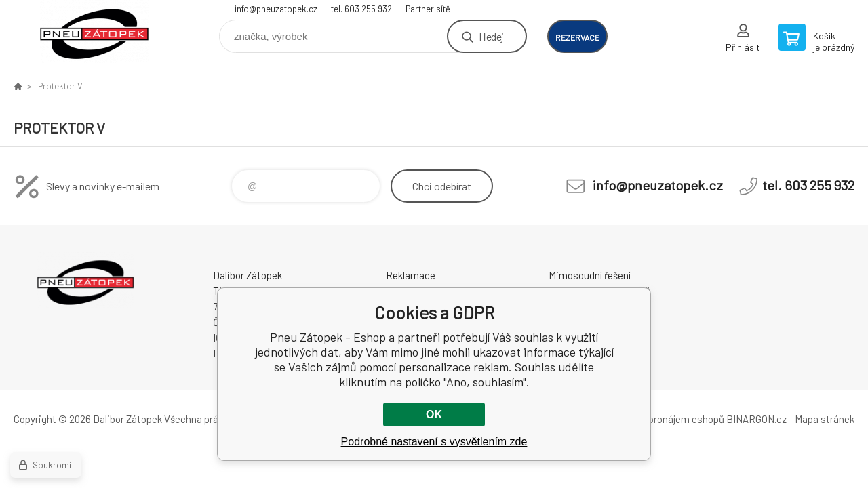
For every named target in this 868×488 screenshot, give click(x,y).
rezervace (577, 37)
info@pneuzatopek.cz (276, 9)
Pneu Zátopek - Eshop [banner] (95, 32)
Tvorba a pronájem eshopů (667, 419)
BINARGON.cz (756, 419)
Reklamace (411, 275)
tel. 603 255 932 (361, 9)
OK (434, 414)
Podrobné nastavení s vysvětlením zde (434, 442)
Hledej (491, 36)
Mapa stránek (825, 419)
